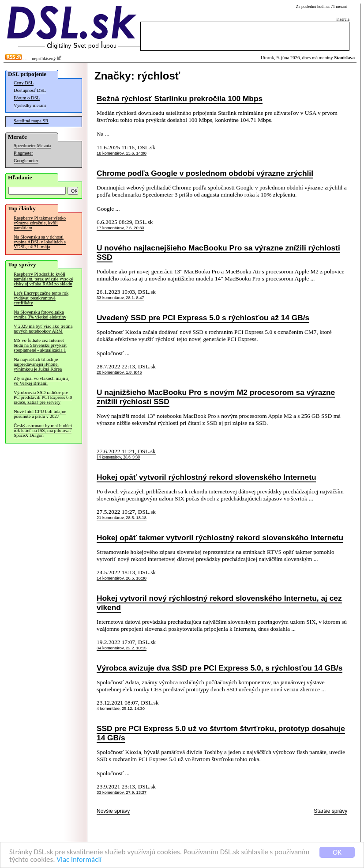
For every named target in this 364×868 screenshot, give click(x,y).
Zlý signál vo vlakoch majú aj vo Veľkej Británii (42, 381)
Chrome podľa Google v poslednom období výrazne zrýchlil (205, 173)
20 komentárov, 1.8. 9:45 (119, 372)
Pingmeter (23, 153)
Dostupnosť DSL (30, 90)
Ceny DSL (24, 83)
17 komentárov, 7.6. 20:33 (120, 228)
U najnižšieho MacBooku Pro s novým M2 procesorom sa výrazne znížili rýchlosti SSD (216, 397)
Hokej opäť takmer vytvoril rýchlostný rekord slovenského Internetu (220, 538)
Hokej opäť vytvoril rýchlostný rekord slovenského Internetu (206, 477)
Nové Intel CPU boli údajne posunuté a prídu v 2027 (40, 414)
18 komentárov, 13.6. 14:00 (122, 153)
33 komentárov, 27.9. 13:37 (122, 792)
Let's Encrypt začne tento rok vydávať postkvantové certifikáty (41, 298)
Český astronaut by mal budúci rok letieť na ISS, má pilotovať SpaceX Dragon (43, 430)
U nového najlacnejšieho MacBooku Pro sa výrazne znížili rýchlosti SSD (218, 252)
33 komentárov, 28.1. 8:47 (120, 298)
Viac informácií (79, 860)
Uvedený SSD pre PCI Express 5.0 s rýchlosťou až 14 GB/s (203, 318)
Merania (44, 146)
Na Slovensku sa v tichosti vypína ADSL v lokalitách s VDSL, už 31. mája (40, 242)
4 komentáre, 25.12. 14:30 (121, 709)
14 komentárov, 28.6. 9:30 (118, 457)
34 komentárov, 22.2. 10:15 (122, 648)
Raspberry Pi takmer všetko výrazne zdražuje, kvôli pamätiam (40, 223)
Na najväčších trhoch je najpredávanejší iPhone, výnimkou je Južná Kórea (38, 364)
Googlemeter (26, 161)
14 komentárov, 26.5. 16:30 (122, 578)
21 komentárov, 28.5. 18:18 (122, 518)
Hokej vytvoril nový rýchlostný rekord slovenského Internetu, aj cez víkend (219, 603)
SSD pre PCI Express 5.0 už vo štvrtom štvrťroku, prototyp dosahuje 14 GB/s (221, 733)
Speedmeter (25, 146)
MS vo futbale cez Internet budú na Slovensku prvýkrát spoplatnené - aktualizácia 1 (40, 345)
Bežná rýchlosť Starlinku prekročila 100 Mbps (180, 99)
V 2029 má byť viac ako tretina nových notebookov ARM (43, 329)
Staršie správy (330, 811)
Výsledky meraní (30, 105)
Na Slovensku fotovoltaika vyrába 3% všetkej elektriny (40, 315)
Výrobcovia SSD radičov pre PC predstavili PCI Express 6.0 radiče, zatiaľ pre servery (43, 397)
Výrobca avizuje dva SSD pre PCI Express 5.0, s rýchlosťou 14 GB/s (220, 668)
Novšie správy (113, 811)
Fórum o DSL (27, 98)
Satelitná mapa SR (31, 121)
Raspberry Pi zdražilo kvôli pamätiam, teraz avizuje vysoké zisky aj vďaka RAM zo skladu (43, 279)
